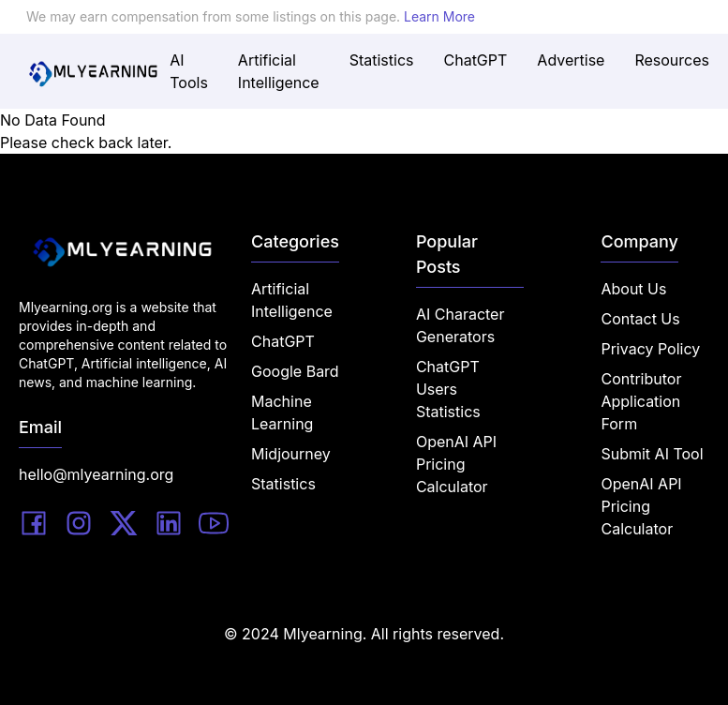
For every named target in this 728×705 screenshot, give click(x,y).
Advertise (571, 60)
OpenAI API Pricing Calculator (456, 464)
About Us (633, 289)
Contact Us (640, 319)
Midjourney (291, 454)
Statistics (382, 60)
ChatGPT (476, 60)
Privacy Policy (650, 349)
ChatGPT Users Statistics (448, 389)
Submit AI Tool (652, 454)
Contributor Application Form (641, 401)
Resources (672, 60)
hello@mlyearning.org (96, 474)
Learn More (439, 16)
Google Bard (295, 371)
